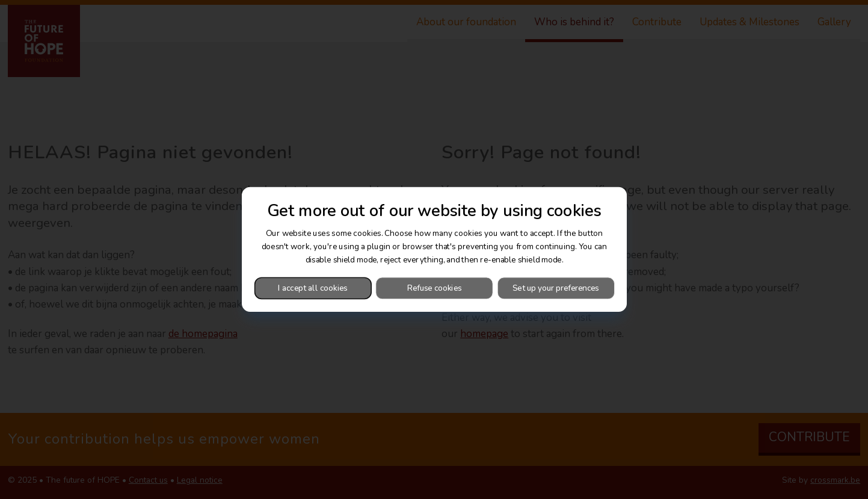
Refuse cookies (434, 288)
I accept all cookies (312, 288)
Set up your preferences (556, 288)
